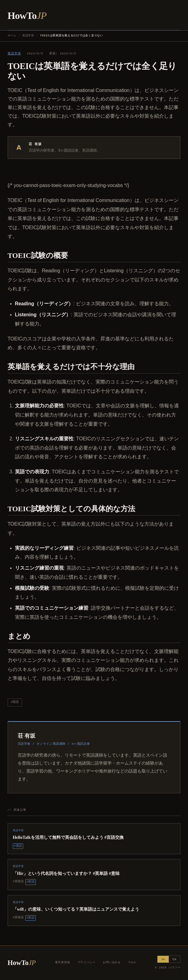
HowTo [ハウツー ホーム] (27, 16)
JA (163, 959)
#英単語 (18, 881)
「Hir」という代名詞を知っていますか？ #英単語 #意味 (66, 873)
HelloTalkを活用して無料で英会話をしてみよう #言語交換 (68, 837)
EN (174, 959)
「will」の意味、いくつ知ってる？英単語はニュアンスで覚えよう (76, 909)
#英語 (15, 702)
